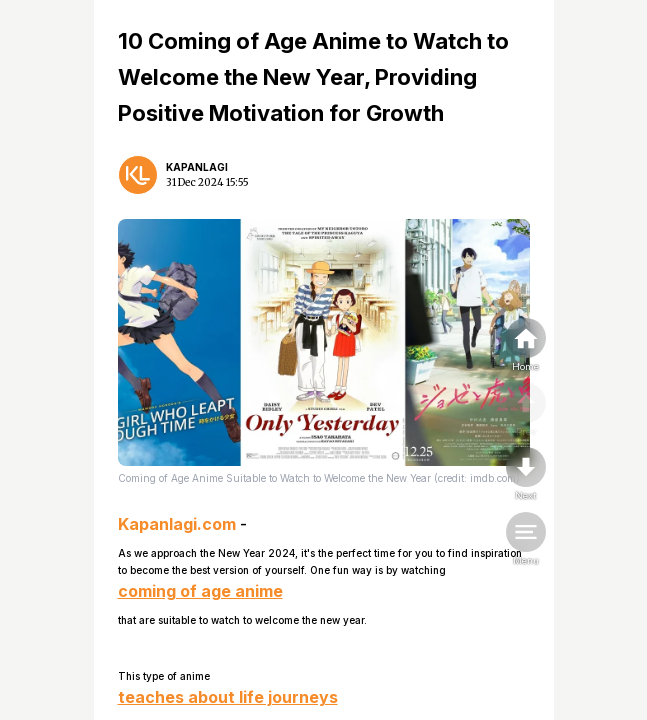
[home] (526, 346)
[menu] (526, 540)
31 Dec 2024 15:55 (207, 182)
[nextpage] (526, 475)
